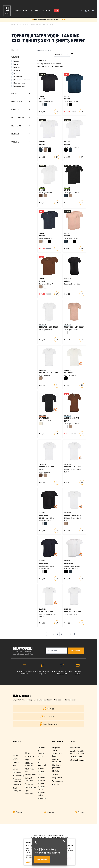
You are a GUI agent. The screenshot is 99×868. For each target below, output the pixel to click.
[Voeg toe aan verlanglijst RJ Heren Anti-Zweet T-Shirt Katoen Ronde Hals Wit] (57, 623)
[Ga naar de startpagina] (7, 11)
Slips (15, 765)
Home (13, 24)
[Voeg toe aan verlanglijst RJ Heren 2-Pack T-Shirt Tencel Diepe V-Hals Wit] (57, 203)
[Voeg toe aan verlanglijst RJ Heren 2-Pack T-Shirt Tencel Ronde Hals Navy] (82, 111)
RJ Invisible (42, 798)
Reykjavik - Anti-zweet (48, 327)
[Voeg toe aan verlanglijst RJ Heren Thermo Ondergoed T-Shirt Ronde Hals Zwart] (57, 434)
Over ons (55, 784)
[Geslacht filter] (21, 110)
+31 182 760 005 (76, 757)
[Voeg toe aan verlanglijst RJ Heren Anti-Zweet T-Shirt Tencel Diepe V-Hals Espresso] (82, 434)
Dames (15, 755)
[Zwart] (70, 104)
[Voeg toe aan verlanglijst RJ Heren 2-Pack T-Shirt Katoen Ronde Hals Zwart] (57, 530)
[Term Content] (65, 20)
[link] (49, 634)
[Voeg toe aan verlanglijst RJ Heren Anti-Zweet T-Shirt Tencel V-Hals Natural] (82, 340)
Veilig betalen (57, 778)
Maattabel (56, 771)
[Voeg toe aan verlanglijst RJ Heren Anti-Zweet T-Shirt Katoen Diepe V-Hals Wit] (82, 530)
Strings (16, 769)
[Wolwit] (41, 424)
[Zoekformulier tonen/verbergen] (82, 11)
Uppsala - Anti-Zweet (73, 467)
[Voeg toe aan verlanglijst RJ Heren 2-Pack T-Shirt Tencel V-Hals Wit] (57, 157)
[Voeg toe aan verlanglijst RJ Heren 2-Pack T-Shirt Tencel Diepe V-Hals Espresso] (57, 294)
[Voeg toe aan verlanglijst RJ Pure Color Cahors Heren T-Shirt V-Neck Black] (82, 294)
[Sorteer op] (62, 54)
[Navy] (45, 104)
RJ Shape (41, 768)
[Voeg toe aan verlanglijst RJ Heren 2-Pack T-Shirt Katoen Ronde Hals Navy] (57, 578)
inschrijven (76, 651)
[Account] (86, 11)
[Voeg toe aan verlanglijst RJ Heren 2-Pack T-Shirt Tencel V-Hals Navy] (57, 248)
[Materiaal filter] (21, 134)
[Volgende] (75, 634)
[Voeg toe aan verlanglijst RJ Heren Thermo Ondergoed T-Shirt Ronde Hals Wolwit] (82, 385)
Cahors (67, 281)
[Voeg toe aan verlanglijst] (89, 11)
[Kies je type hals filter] (21, 118)
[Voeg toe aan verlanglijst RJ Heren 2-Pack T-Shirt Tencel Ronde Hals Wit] (82, 157)
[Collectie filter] (21, 142)
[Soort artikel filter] (21, 102)
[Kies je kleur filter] (21, 126)
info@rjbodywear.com (78, 760)
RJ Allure (41, 783)
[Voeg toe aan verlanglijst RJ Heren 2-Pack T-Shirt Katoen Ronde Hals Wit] (82, 578)
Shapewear (17, 785)
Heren (28, 753)
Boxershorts (30, 756)
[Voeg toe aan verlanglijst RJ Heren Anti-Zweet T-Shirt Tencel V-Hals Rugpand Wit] (57, 340)
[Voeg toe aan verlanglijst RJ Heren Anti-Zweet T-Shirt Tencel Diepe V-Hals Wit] (57, 482)
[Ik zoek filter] (21, 94)
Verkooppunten (58, 781)
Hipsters (16, 762)
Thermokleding (18, 775)
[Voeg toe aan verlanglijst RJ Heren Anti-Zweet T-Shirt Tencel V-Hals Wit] (57, 385)
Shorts (15, 759)
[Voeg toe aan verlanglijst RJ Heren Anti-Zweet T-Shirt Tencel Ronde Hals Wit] (82, 623)
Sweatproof (17, 772)
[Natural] (45, 150)
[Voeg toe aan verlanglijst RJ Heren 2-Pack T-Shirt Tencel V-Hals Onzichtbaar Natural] (82, 248)
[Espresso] (41, 196)
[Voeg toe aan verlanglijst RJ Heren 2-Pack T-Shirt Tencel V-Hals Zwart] (82, 203)
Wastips (55, 774)
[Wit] (41, 104)
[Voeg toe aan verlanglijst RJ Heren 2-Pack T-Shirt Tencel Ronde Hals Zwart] (57, 111)
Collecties (41, 747)
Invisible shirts (30, 775)
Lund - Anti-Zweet (46, 611)
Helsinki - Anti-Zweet (73, 611)
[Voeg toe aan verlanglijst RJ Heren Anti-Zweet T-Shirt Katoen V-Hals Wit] (82, 482)
